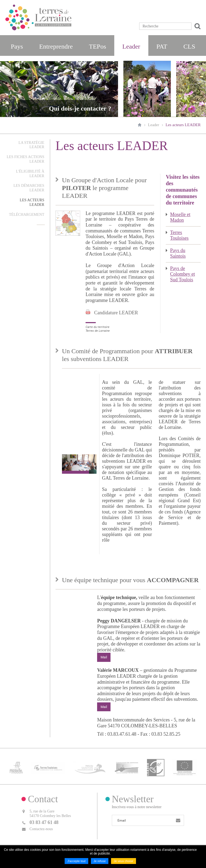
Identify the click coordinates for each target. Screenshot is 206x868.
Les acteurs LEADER (183, 125)
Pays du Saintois (178, 253)
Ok (197, 26)
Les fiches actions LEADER (25, 159)
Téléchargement (27, 215)
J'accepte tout (76, 861)
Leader (154, 125)
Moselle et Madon (180, 217)
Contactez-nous (41, 829)
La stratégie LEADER (31, 145)
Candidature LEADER (116, 313)
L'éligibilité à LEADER (30, 174)
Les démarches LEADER (29, 188)
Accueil (140, 125)
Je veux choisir (124, 861)
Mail (104, 657)
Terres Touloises (179, 235)
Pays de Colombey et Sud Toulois (183, 274)
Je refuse (100, 861)
